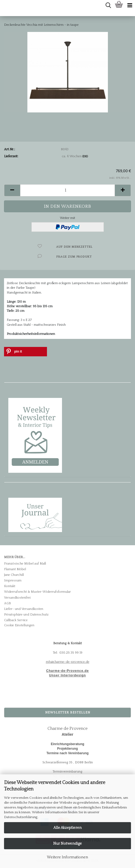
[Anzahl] (67, 190)
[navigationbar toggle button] (130, 5)
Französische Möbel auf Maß (25, 564)
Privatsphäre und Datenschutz (26, 615)
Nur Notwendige (67, 844)
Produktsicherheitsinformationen (31, 334)
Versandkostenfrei (17, 598)
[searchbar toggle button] (108, 5)
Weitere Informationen (67, 857)
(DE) (85, 156)
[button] (12, 190)
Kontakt (10, 586)
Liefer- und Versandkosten (24, 609)
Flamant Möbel (15, 569)
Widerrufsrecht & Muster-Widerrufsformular (37, 592)
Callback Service (16, 620)
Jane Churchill (14, 575)
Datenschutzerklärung (21, 817)
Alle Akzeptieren (67, 828)
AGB (8, 603)
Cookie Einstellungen (19, 625)
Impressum (13, 581)
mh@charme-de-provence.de (68, 662)
